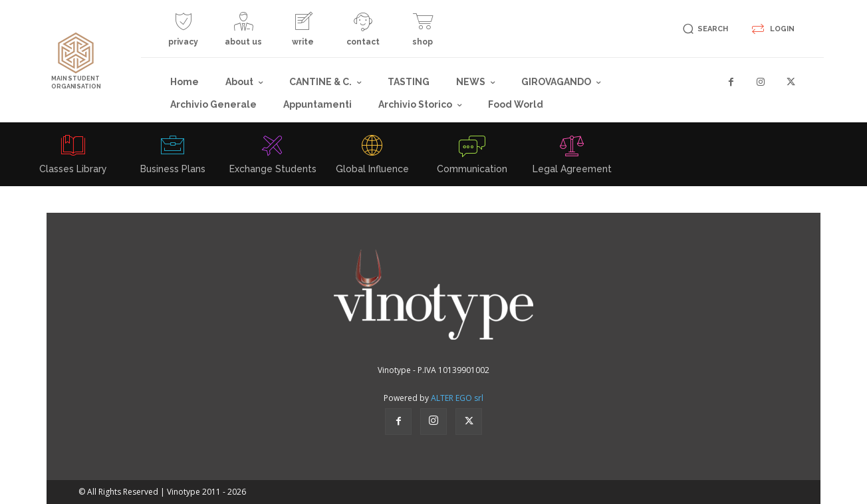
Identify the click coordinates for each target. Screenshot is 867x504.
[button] (703, 29)
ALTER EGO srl (457, 398)
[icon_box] (184, 34)
